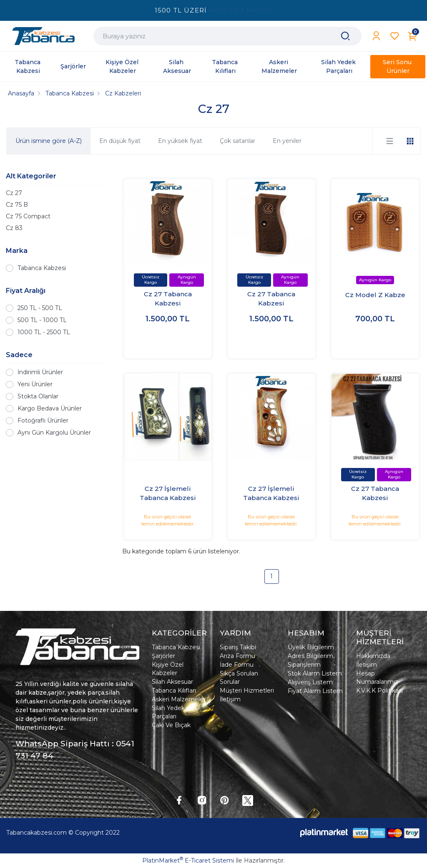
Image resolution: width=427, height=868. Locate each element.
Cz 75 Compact (28, 216)
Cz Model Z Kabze (375, 295)
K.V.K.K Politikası (379, 690)
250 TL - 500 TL (40, 308)
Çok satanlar (237, 141)
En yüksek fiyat (180, 141)
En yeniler (287, 141)
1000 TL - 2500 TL (44, 332)
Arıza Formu (237, 656)
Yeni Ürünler (35, 384)
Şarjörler (163, 656)
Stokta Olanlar (38, 396)
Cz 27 (14, 193)
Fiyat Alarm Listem (315, 691)
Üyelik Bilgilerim (311, 647)
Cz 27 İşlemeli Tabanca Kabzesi (168, 493)
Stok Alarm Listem (315, 673)
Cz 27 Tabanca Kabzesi (168, 299)
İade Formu (237, 665)
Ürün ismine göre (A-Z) (49, 141)
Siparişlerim (304, 665)
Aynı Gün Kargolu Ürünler (54, 433)
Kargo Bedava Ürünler (50, 408)
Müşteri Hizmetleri (247, 690)
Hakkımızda (373, 656)
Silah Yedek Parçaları (168, 712)
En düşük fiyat (120, 141)
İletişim (230, 699)
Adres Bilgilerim (310, 656)
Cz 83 (14, 228)
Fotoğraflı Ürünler (43, 420)
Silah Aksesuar (172, 682)
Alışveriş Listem (310, 682)
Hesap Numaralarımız (377, 678)
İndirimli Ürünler (40, 372)
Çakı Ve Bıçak (171, 725)
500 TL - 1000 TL (42, 320)
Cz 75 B (17, 205)
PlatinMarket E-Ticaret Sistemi (188, 860)
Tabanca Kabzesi (42, 268)
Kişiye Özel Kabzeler (168, 669)
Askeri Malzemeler (179, 699)
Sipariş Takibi (238, 647)
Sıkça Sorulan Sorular (239, 678)
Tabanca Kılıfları (174, 690)
